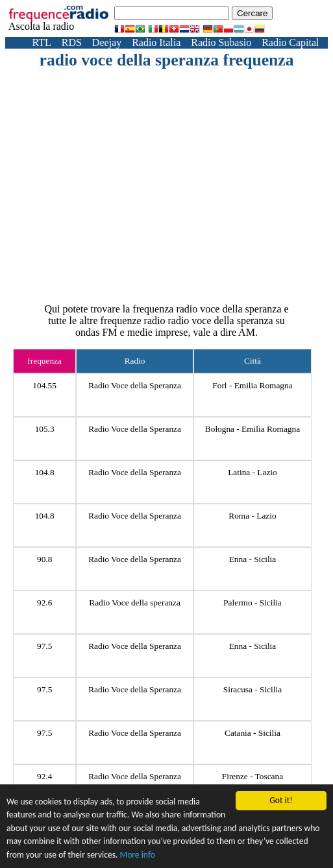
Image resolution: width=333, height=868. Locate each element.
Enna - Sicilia (253, 559)
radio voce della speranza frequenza (167, 60)
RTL (41, 42)
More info (138, 855)
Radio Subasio (221, 42)
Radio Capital (290, 42)
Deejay (107, 42)
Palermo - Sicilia (253, 603)
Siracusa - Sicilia (253, 689)
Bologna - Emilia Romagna (253, 429)
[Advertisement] (185, 167)
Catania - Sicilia (253, 733)
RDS (72, 42)
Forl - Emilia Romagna (252, 385)
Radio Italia (156, 42)
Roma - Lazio (252, 516)
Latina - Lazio (253, 472)
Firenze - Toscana (253, 776)
